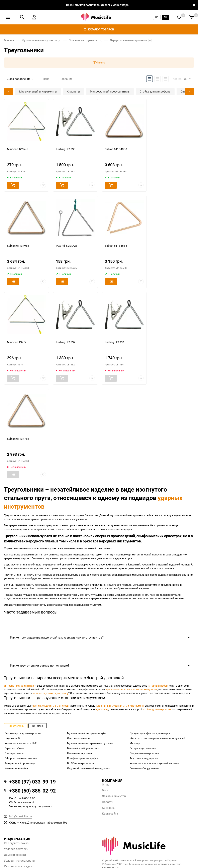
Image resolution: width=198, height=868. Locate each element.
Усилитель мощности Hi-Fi (21, 743)
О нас (106, 785)
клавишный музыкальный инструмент (120, 706)
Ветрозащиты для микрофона (23, 733)
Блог (105, 790)
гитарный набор (158, 686)
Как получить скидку (18, 866)
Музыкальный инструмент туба (87, 733)
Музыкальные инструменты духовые (90, 743)
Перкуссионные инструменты (128, 40)
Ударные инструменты (83, 40)
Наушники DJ (13, 738)
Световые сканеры (79, 738)
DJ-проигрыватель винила (21, 758)
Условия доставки (16, 849)
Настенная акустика (79, 753)
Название (66, 79)
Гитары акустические (143, 748)
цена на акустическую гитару (50, 693)
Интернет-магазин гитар (19, 686)
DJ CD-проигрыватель (80, 763)
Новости (108, 802)
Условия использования (20, 861)
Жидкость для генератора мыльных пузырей (157, 738)
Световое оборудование (144, 768)
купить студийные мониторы (51, 706)
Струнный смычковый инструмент (88, 768)
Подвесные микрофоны (144, 753)
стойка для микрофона (157, 709)
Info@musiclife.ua (21, 816)
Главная (9, 40)
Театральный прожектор (20, 763)
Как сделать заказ (16, 843)
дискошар (102, 709)
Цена (46, 79)
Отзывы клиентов (114, 796)
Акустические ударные (144, 758)
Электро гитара (14, 753)
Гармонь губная (14, 748)
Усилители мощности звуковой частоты (154, 763)
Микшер (135, 743)
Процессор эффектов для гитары (150, 733)
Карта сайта (110, 814)
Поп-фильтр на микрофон (83, 758)
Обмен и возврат (15, 855)
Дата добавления (20, 79)
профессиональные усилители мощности (131, 689)
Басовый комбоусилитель (83, 748)
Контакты (109, 808)
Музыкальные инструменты (39, 40)
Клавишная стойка (16, 768)
